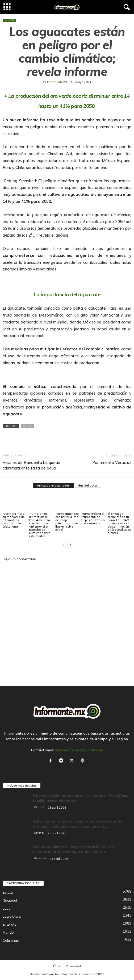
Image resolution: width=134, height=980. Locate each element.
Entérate (40, 858)
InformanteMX (57, 82)
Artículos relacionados (53, 485)
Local (7, 908)
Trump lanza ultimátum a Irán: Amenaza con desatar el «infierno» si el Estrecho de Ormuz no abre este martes (39, 525)
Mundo (9, 20)
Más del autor (87, 485)
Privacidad (73, 966)
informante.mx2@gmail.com (79, 750)
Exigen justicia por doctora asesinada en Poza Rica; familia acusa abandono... (81, 798)
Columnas (11, 940)
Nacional (10, 900)
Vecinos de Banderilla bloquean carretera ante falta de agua (31, 465)
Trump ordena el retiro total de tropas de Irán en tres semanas (93, 519)
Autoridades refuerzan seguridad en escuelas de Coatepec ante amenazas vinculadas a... (78, 824)
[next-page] (70, 545)
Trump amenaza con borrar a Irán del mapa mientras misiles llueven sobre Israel (67, 522)
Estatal (39, 807)
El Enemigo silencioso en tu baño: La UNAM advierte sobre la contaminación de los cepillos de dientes (119, 523)
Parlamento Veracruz (112, 462)
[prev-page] (64, 545)
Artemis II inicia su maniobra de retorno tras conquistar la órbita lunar (14, 520)
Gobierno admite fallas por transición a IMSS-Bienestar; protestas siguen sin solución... (75, 849)
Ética (56, 966)
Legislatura (12, 916)
